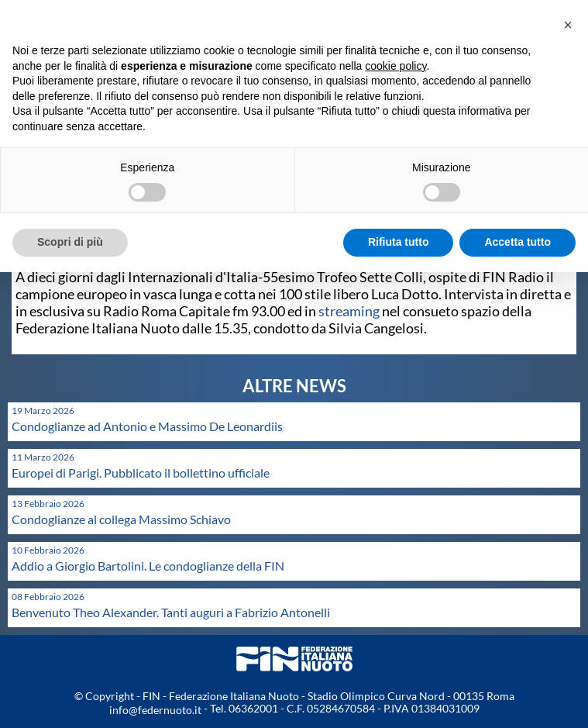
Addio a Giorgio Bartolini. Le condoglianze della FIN (148, 566)
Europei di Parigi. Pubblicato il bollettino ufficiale (141, 473)
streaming (349, 311)
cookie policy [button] (395, 66)
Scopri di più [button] (70, 242)
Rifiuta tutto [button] (399, 242)
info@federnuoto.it (155, 710)
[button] (568, 25)
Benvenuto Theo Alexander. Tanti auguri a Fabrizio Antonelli (171, 612)
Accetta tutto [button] (518, 242)
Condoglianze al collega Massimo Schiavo (121, 519)
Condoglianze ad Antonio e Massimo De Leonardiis (147, 426)
